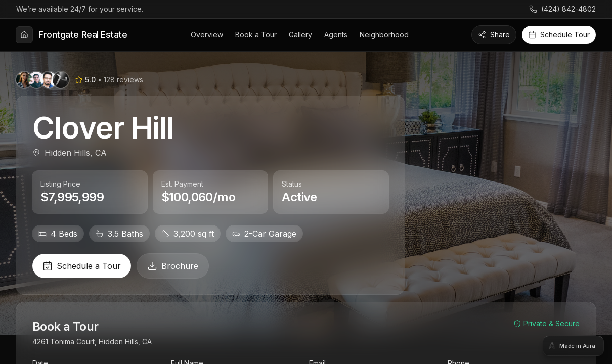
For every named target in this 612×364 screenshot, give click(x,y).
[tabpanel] (306, 182)
